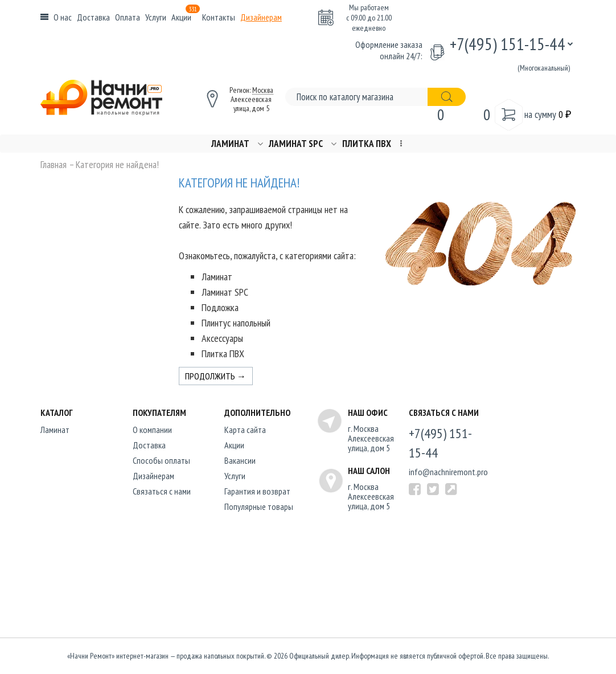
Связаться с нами (162, 491)
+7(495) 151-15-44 (508, 44)
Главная (54, 165)
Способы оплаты (161, 460)
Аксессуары (222, 338)
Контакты (219, 17)
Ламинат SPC (296, 144)
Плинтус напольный (236, 323)
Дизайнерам (261, 17)
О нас (63, 17)
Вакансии (240, 460)
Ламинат (230, 144)
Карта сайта (245, 430)
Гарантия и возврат (257, 491)
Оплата (128, 17)
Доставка (93, 17)
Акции (186, 17)
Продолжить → (215, 376)
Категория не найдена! (117, 165)
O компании (152, 430)
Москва (263, 90)
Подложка (220, 307)
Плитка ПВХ (367, 144)
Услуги (156, 17)
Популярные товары (259, 506)
